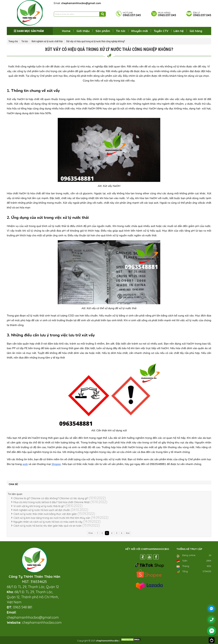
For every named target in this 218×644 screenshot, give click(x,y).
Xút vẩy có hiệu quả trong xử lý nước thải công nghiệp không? (96, 41)
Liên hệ (179, 31)
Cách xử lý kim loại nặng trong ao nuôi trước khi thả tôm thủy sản (52, 518)
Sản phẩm (103, 31)
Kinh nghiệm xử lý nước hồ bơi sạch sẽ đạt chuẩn (42, 510)
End (128, 533)
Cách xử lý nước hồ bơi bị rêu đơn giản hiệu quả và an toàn (48, 526)
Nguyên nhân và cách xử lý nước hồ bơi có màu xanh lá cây (48, 522)
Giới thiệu (83, 31)
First (91, 533)
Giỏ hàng (196, 31)
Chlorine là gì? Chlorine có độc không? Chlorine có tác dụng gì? (51, 498)
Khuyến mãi (140, 31)
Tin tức (121, 31)
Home (66, 31)
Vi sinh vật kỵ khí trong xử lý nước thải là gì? (39, 506)
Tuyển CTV (161, 31)
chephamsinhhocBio (107, 641)
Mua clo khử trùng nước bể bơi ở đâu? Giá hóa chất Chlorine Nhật (52, 502)
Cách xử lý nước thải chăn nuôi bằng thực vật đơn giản (45, 514)
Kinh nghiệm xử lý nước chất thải (47, 41)
